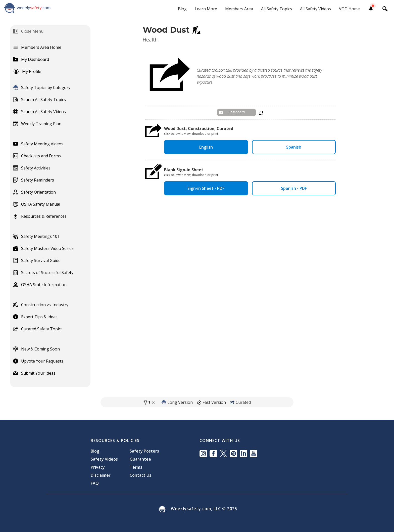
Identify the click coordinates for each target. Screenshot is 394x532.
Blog (182, 9)
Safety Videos (104, 459)
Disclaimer (101, 475)
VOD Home (349, 9)
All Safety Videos (315, 9)
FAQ (95, 483)
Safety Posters (144, 451)
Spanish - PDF (294, 188)
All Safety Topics (277, 9)
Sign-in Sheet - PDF (206, 188)
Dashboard (237, 112)
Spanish (294, 147)
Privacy (98, 467)
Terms (136, 467)
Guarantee (140, 459)
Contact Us (140, 475)
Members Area (239, 9)
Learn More (206, 9)
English (206, 147)
